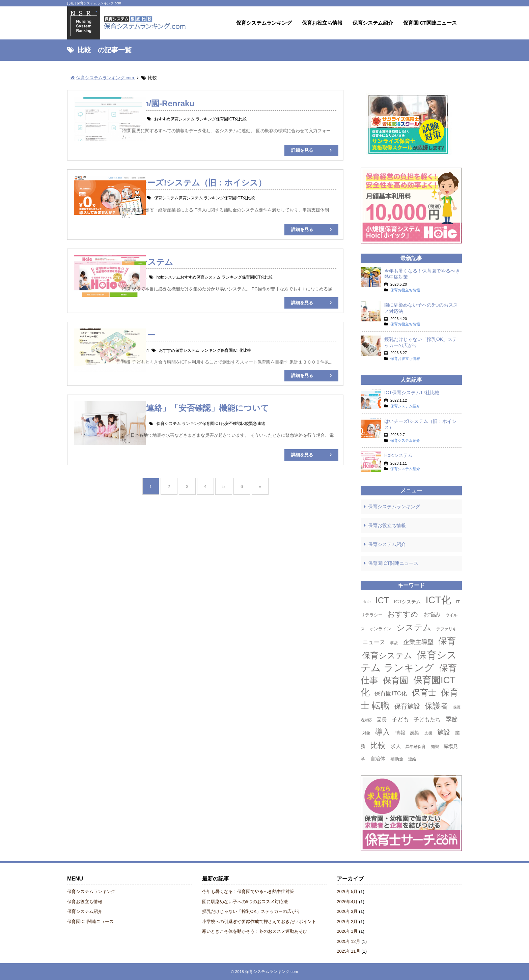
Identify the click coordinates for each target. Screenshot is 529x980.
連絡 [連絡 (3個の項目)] (412, 759)
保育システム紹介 (373, 23)
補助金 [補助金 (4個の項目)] (397, 759)
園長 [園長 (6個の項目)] (382, 719)
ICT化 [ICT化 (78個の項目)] (438, 600)
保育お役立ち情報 (322, 23)
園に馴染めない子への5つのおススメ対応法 (245, 902)
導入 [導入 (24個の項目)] (383, 732)
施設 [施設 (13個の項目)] (444, 732)
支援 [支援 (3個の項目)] (428, 733)
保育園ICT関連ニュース (430, 23)
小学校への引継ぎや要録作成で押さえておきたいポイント (259, 921)
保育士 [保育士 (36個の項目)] (424, 693)
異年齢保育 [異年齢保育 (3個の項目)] (416, 747)
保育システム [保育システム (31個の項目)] (387, 656)
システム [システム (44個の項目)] (414, 627)
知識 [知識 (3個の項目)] (435, 747)
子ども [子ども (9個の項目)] (400, 719)
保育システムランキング (264, 23)
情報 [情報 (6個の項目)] (400, 733)
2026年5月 (347, 891)
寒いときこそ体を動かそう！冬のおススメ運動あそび (255, 931)
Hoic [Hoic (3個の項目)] (366, 602)
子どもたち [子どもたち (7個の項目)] (427, 719)
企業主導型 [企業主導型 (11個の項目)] (418, 642)
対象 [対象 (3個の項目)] (366, 733)
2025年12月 (348, 941)
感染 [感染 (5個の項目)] (415, 733)
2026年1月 (347, 931)
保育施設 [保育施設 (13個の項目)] (407, 706)
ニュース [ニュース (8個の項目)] (374, 642)
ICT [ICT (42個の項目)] (382, 600)
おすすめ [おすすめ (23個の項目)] (403, 614)
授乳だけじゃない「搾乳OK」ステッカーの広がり (251, 911)
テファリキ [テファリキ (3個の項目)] (446, 629)
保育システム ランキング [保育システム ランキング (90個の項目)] (409, 661)
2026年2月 (347, 921)
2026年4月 (347, 902)
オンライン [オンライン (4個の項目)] (380, 629)
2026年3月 (347, 911)
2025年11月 (348, 951)
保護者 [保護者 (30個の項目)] (436, 706)
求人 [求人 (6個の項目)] (396, 746)
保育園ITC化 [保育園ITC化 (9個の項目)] (391, 693)
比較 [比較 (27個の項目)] (378, 745)
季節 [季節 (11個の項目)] (452, 719)
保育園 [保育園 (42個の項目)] (396, 680)
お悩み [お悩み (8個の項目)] (432, 615)
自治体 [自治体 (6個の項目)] (378, 759)
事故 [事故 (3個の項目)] (394, 643)
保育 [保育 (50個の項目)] (447, 641)
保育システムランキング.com (271, 971)
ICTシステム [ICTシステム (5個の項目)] (407, 602)
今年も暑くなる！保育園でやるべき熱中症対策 (248, 891)
